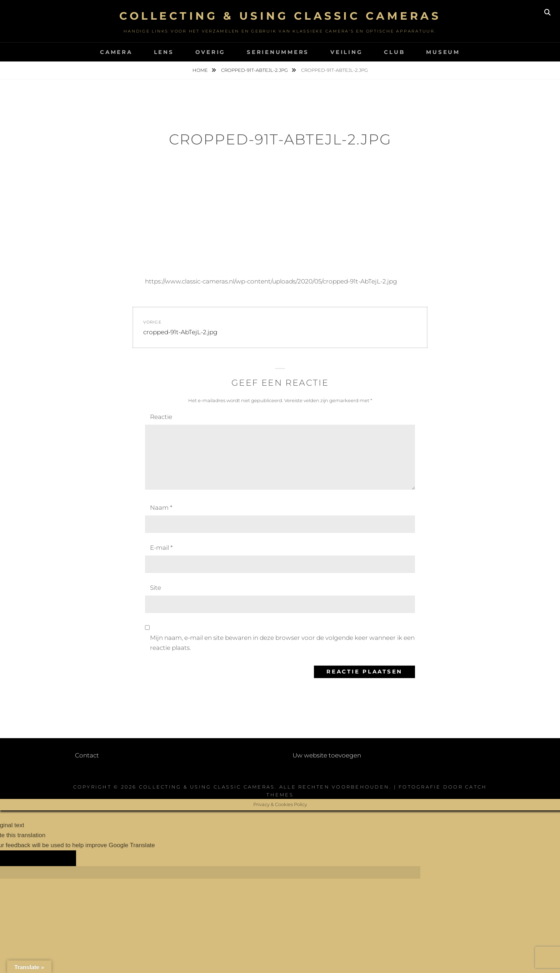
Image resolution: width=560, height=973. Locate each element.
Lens (164, 52)
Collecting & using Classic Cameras (280, 16)
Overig (211, 52)
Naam (161, 508)
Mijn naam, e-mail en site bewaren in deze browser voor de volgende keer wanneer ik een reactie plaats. (282, 643)
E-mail (161, 548)
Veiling (346, 52)
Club (394, 52)
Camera (116, 52)
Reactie (161, 417)
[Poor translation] (55, 858)
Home (201, 70)
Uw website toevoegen (327, 755)
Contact (87, 755)
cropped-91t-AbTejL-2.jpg (255, 70)
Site (156, 588)
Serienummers (278, 52)
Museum (443, 52)
